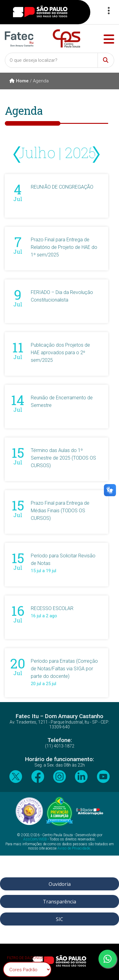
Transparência (59, 902)
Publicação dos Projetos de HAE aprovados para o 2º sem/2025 (60, 353)
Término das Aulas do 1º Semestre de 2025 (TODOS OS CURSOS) (63, 458)
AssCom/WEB (35, 839)
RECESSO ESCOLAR (52, 608)
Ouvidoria (60, 884)
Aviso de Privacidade (74, 848)
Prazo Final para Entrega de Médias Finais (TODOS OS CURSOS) (60, 511)
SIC (59, 919)
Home (19, 81)
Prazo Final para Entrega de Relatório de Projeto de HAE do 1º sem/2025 (64, 247)
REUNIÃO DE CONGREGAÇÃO (62, 187)
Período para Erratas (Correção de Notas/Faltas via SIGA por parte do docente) (64, 669)
